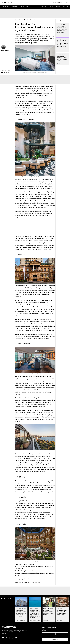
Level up (51, 7)
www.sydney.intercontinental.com (26, 579)
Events (58, 7)
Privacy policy (65, 637)
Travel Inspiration (26, 7)
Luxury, (17, 621)
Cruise (47, 621)
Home (16, 20)
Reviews (35, 20)
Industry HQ (15, 7)
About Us (65, 7)
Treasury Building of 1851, (28, 93)
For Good (43, 7)
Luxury (36, 7)
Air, (33, 621)
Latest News (5, 7)
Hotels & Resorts (28, 20)
